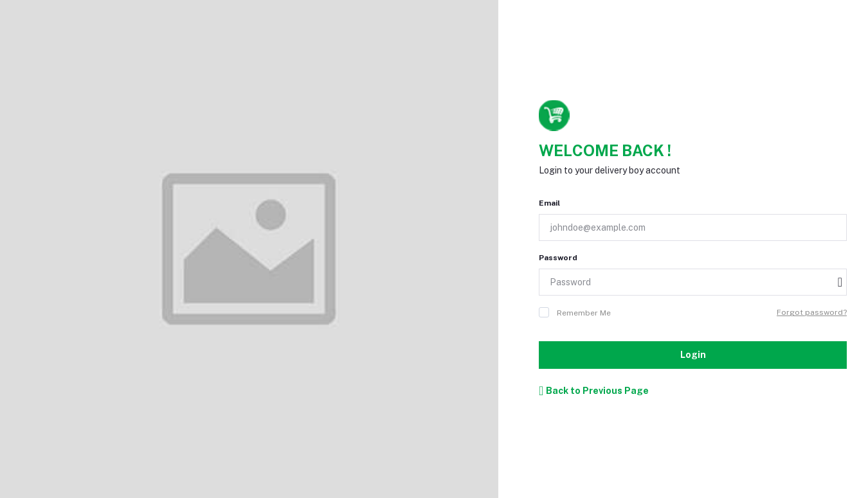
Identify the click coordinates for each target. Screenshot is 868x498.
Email (549, 203)
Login (693, 355)
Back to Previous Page (594, 391)
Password (558, 258)
